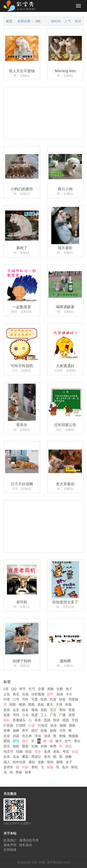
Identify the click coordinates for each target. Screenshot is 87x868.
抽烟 (63, 725)
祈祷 (44, 746)
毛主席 (27, 736)
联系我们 (10, 840)
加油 (60, 694)
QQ (14, 689)
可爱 (35, 699)
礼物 (35, 746)
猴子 (59, 741)
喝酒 (22, 704)
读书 (47, 757)
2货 (6, 689)
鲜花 (74, 767)
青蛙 (35, 767)
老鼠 (56, 752)
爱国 (7, 741)
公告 (7, 694)
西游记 (36, 757)
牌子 (25, 741)
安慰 (44, 710)
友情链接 (10, 850)
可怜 (25, 699)
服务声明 (10, 845)
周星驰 (73, 699)
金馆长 (8, 767)
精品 (68, 746)
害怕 (62, 710)
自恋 (75, 752)
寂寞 (7, 715)
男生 (77, 741)
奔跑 (68, 704)
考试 (66, 752)
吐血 (53, 699)
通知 (32, 762)
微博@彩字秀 (29, 840)
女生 (16, 710)
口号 (16, 699)
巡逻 (35, 715)
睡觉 (25, 746)
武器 (16, 736)
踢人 (7, 762)
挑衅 (16, 731)
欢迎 (7, 736)
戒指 (66, 720)
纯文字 (8, 752)
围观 (31, 704)
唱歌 (13, 704)
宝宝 (53, 710)
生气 (68, 741)
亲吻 (50, 689)
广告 (53, 715)
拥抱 (72, 725)
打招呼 (21, 725)
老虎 (47, 752)
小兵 (25, 715)
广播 (62, 715)
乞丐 (32, 689)
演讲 (47, 736)
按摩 (7, 731)
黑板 (19, 772)
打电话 (43, 725)
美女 (38, 752)
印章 (7, 699)
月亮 (62, 731)
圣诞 (41, 704)
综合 (29, 752)
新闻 (53, 731)
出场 (25, 694)
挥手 (25, 731)
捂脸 (44, 731)
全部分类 (24, 21)
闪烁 (25, 767)
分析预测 (38, 694)
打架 (32, 725)
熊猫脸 (73, 736)
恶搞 (47, 720)
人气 (68, 21)
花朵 (16, 757)
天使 (59, 704)
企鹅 (60, 689)
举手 (23, 689)
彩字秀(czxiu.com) (59, 862)
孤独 (35, 710)
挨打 (35, 731)
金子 (69, 762)
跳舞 (68, 757)
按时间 (56, 21)
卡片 (69, 694)
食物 (50, 767)
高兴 (65, 767)
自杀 (7, 757)
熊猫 (62, 736)
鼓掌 (28, 772)
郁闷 (50, 762)
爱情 (16, 741)
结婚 (19, 752)
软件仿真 (19, 762)
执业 (54, 725)
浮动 (38, 736)
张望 (72, 715)
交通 (41, 689)
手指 (75, 720)
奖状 (7, 710)
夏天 (50, 704)
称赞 (53, 746)
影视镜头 (19, 720)
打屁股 (8, 725)
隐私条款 (26, 845)
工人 (44, 715)
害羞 (72, 710)
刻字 (50, 694)
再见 (16, 694)
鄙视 (60, 762)
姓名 (25, 710)
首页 (9, 21)
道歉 (41, 762)
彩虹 (7, 720)
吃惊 (44, 699)
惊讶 (56, 720)
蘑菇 (25, 757)
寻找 (16, 715)
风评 (78, 21)
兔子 (69, 689)
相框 (16, 746)
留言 (7, 746)
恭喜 (38, 720)
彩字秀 (21, 6)
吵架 (62, 699)
